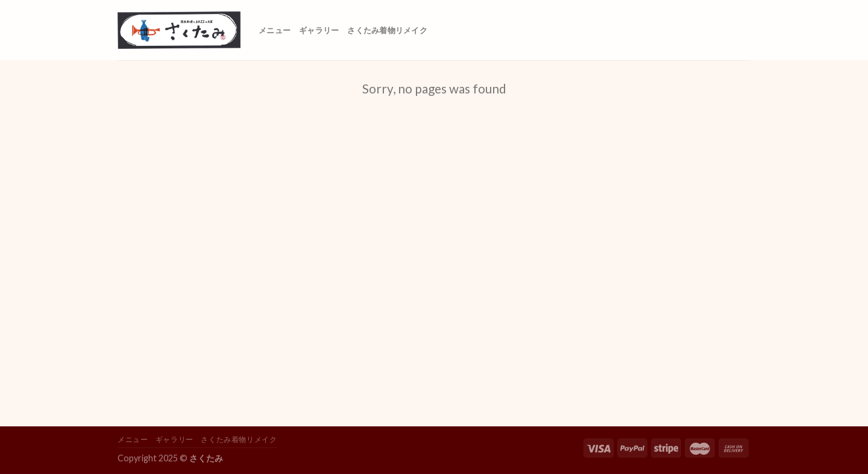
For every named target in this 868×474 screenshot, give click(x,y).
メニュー (275, 30)
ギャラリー (319, 30)
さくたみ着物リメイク (387, 30)
